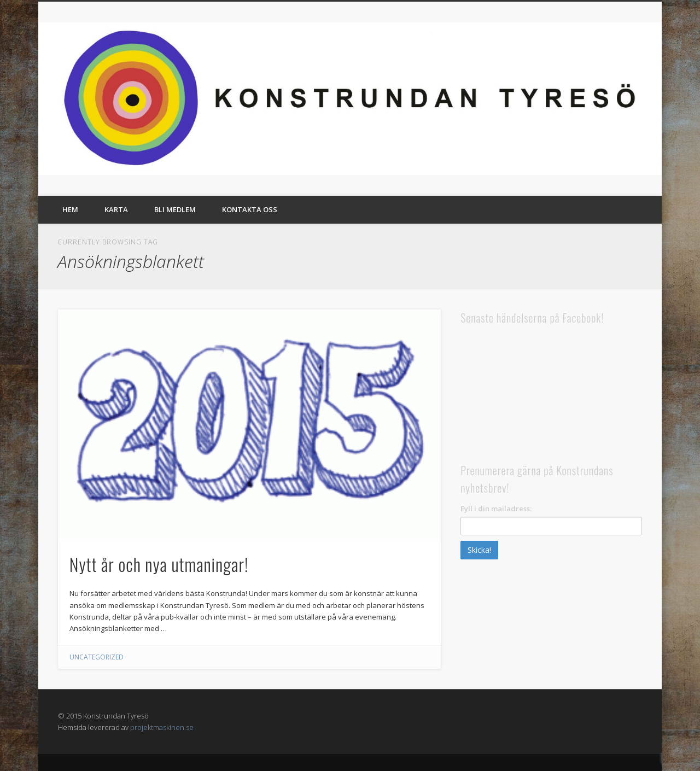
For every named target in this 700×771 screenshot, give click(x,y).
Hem (70, 209)
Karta (116, 209)
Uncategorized (97, 657)
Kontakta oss (250, 209)
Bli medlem (175, 209)
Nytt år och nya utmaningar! (159, 564)
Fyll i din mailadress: (496, 509)
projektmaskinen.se (162, 727)
